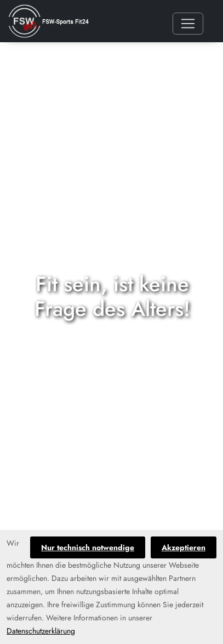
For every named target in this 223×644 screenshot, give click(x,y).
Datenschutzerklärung (41, 631)
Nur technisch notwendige (88, 547)
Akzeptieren (184, 547)
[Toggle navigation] (188, 24)
